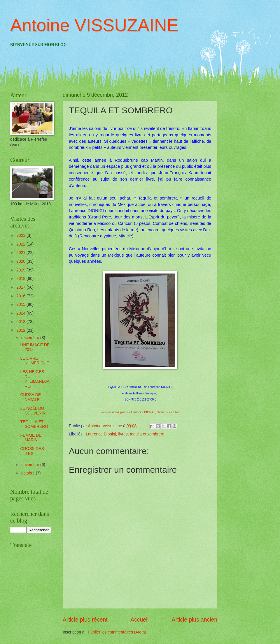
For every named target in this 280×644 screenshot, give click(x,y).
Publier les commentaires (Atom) (117, 632)
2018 (21, 279)
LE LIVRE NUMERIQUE (35, 361)
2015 (21, 305)
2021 (21, 253)
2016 (21, 296)
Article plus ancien (194, 620)
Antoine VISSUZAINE (94, 25)
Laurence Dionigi (101, 434)
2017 (21, 287)
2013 (21, 322)
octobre (29, 473)
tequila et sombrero (147, 434)
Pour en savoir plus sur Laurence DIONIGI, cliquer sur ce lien (140, 412)
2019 (21, 270)
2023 (21, 235)
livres (123, 434)
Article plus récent (85, 620)
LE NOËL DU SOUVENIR (33, 411)
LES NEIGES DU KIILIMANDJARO (35, 379)
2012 (21, 330)
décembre (31, 338)
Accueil (139, 620)
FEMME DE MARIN (31, 438)
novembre (31, 465)
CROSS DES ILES (32, 451)
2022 (21, 244)
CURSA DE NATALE (30, 397)
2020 (21, 261)
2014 (21, 313)
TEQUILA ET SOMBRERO (34, 424)
